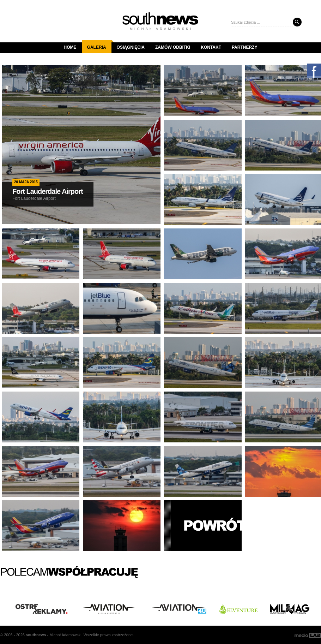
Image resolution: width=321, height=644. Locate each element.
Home (70, 47)
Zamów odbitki (173, 47)
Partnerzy (244, 47)
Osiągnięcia (131, 47)
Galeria (99, 45)
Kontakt (211, 47)
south (36, 635)
